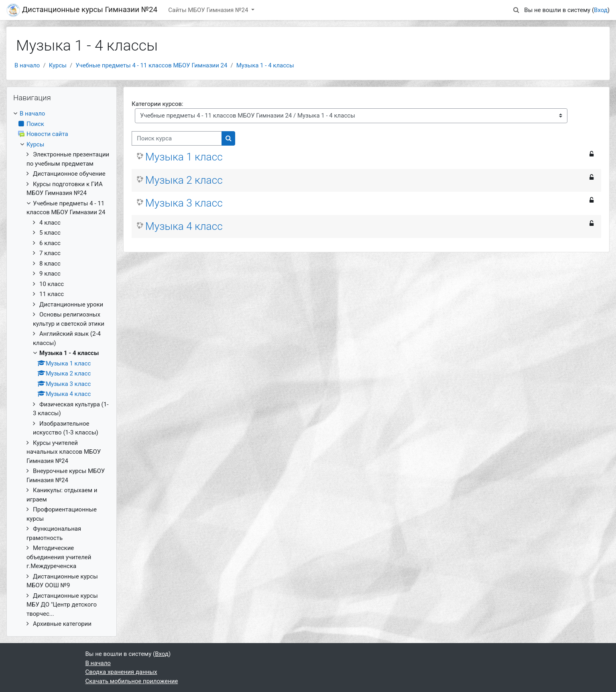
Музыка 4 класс (184, 226)
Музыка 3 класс (184, 203)
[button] (516, 10)
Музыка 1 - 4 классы (265, 65)
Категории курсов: (158, 104)
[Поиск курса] (177, 139)
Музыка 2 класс (184, 180)
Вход (601, 10)
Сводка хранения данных (121, 672)
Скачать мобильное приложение (132, 681)
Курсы (58, 65)
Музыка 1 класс (184, 157)
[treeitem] (62, 369)
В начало (27, 65)
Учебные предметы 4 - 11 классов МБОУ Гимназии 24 (151, 65)
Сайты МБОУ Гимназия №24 (209, 10)
